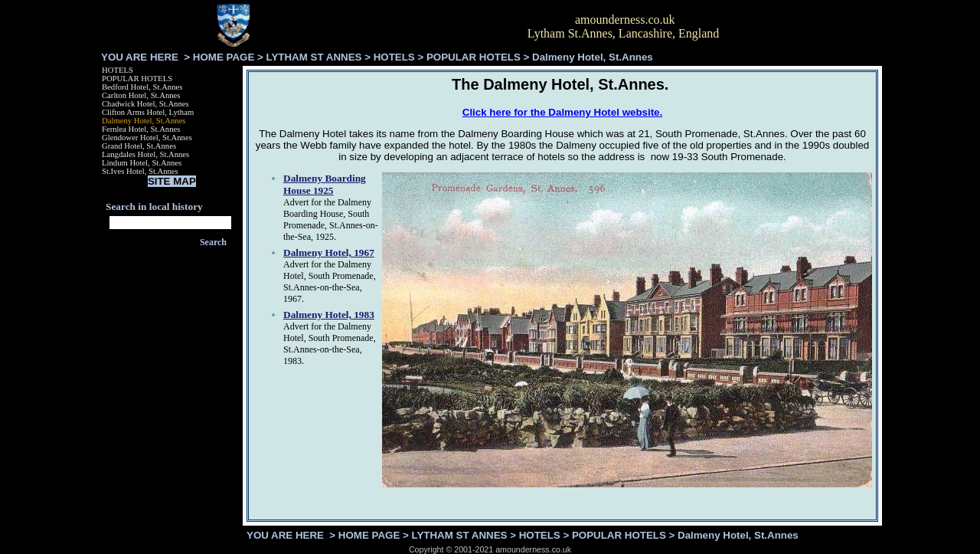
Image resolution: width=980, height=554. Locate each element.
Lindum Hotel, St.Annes (142, 163)
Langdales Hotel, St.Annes (145, 154)
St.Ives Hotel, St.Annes (140, 171)
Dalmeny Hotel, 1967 (329, 252)
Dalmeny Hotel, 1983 (329, 315)
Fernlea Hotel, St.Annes (141, 129)
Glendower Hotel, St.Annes (147, 138)
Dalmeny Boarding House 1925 (325, 184)
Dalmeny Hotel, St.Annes (144, 121)
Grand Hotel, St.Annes (139, 146)
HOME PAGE (224, 57)
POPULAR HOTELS (474, 57)
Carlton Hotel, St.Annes (141, 95)
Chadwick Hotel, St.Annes (145, 104)
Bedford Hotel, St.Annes (142, 87)
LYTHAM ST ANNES (314, 57)
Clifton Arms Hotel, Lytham (148, 112)
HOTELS (394, 57)
